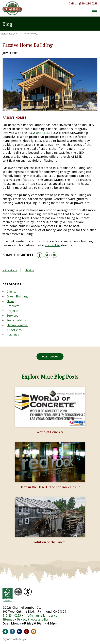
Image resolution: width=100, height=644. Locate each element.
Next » (29, 270)
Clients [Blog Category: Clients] (11, 292)
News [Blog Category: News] (10, 301)
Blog (11, 34)
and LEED (42, 133)
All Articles (14, 330)
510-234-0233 (12, 615)
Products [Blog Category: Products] (13, 306)
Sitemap (8, 619)
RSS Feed (13, 335)
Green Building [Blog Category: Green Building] (17, 296)
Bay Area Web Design (14, 639)
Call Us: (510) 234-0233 (83, 3)
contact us (53, 245)
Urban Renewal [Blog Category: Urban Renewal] (17, 325)
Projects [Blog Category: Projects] (12, 311)
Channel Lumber (12, 8)
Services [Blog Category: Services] (12, 315)
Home (4, 34)
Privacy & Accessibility (33, 619)
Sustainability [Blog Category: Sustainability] (16, 320)
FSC (30, 133)
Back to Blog (50, 357)
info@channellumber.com (42, 615)
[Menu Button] (94, 10)
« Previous (10, 270)
